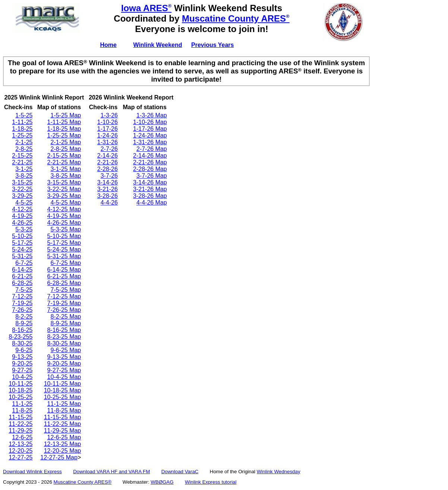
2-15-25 (22, 156)
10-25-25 (20, 397)
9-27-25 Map (64, 370)
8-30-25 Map (64, 343)
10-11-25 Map (63, 384)
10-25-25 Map (63, 397)
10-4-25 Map (64, 377)
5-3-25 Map (66, 229)
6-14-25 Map (64, 270)
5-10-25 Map (64, 236)
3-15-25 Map (64, 182)
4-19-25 (22, 216)
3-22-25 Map (64, 189)
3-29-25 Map (64, 196)
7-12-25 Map (64, 296)
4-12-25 (22, 209)
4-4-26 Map (152, 203)
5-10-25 (22, 236)
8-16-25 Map (64, 330)
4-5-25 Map (66, 203)
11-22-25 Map (63, 424)
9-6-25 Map (66, 350)
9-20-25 (22, 363)
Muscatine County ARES (236, 18)
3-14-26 (108, 182)
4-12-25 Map (64, 209)
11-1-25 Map (64, 404)
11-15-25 (20, 417)
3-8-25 (24, 176)
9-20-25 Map (64, 363)
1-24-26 (108, 135)
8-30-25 (22, 343)
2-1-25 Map (66, 142)
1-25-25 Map (64, 135)
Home (108, 45)
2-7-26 (109, 149)
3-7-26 (109, 176)
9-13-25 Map (64, 357)
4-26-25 (22, 223)
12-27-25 (20, 457)
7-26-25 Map (64, 310)
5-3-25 (24, 229)
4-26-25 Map (64, 223)
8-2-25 (24, 317)
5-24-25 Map (64, 249)
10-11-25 (20, 384)
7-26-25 (22, 310)
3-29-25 (22, 196)
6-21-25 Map (64, 276)
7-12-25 (22, 296)
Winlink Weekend (157, 45)
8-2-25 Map (66, 317)
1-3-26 (109, 115)
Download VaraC (180, 472)
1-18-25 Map (64, 129)
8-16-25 (22, 330)
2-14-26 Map (150, 156)
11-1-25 (22, 404)
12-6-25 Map (64, 437)
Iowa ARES (146, 8)
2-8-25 (24, 149)
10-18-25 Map (63, 390)
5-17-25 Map (64, 243)
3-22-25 (22, 189)
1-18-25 (22, 129)
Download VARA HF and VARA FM (111, 472)
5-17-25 (22, 243)
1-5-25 (24, 115)
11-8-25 (22, 410)
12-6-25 (22, 437)
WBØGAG (162, 482)
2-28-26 (108, 169)
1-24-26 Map (150, 135)
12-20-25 (20, 451)
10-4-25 (22, 377)
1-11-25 (22, 122)
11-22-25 (20, 424)
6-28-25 (22, 283)
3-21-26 (108, 189)
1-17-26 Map (150, 129)
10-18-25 (20, 390)
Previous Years (212, 45)
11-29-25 (20, 431)
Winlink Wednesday (279, 472)
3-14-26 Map (150, 182)
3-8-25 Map (66, 176)
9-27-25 (22, 370)
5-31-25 (22, 256)
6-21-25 (22, 276)
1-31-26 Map (150, 142)
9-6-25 (24, 350)
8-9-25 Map (66, 323)
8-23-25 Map (64, 337)
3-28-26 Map (150, 196)
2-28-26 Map (150, 169)
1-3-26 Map (152, 115)
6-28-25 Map (64, 283)
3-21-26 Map (150, 189)
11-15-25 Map (63, 417)
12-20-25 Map (63, 451)
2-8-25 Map (66, 149)
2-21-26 (108, 162)
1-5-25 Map (66, 115)
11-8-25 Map (64, 410)
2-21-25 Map (64, 162)
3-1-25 (24, 169)
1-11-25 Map (64, 122)
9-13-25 (22, 357)
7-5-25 (24, 290)
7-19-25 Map (64, 303)
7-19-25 (22, 303)
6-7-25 (24, 263)
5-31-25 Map (64, 256)
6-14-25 (22, 270)
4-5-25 (24, 203)
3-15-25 (22, 182)
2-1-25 (24, 142)
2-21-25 (22, 162)
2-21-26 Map (150, 162)
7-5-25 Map (66, 290)
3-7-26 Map (152, 176)
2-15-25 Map (64, 156)
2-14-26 (108, 156)
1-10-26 (108, 122)
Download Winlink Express (32, 472)
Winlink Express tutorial (211, 482)
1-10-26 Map (150, 122)
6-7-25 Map (66, 263)
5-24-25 (22, 249)
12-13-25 (20, 444)
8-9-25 (24, 323)
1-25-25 (22, 135)
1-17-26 (108, 129)
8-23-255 (20, 337)
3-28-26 (108, 196)
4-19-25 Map (64, 216)
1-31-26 (108, 142)
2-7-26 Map (152, 149)
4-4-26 (109, 203)
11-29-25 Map (63, 431)
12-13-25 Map (63, 444)
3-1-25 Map (66, 169)
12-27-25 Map (59, 457)
